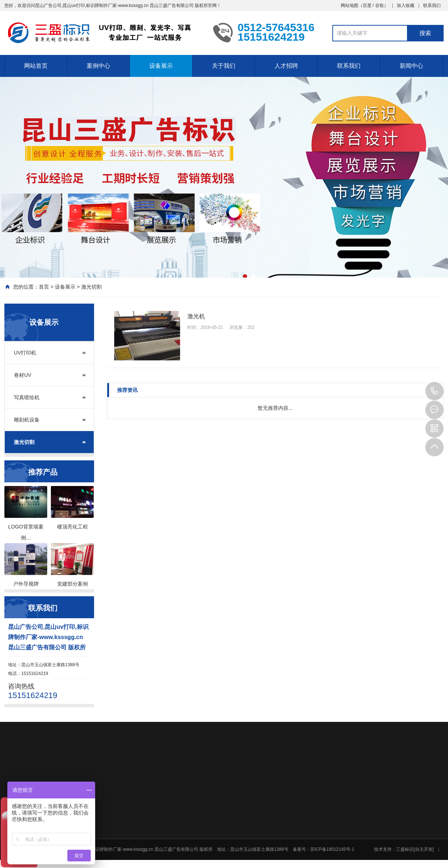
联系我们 (432, 5)
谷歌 (380, 5)
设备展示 (161, 66)
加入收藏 (406, 5)
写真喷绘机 (27, 397)
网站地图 (350, 5)
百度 (367, 5)
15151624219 (434, 391)
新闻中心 (411, 66)
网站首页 (36, 66)
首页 (44, 287)
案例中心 (98, 66)
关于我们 (224, 66)
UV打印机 (25, 353)
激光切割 (92, 287)
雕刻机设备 (27, 420)
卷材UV (23, 375)
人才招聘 (286, 66)
